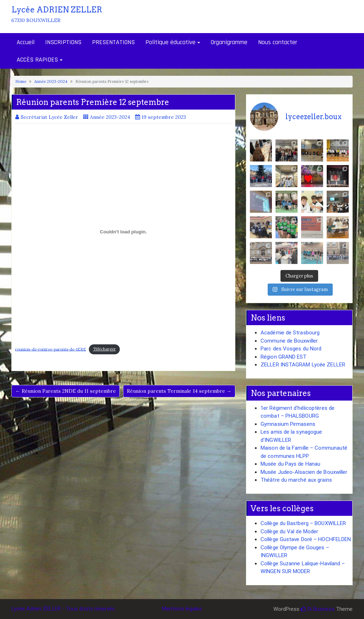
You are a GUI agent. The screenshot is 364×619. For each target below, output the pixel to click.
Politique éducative (170, 42)
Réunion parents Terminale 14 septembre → (179, 391)
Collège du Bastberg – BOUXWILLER (303, 523)
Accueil (26, 42)
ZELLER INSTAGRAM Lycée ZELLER (303, 365)
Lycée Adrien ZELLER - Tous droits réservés (63, 609)
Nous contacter (278, 42)
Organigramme (229, 42)
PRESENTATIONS (113, 42)
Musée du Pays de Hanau (290, 464)
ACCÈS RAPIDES (37, 60)
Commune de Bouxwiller (289, 341)
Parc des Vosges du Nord (291, 349)
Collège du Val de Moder (289, 531)
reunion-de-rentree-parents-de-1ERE (51, 349)
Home (21, 81)
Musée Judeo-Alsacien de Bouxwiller (304, 472)
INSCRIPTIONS (63, 42)
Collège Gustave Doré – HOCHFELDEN (306, 539)
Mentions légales (182, 609)
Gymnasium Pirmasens (288, 424)
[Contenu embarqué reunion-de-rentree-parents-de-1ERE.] (123, 232)
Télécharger (105, 349)
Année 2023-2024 (51, 81)
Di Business (318, 609)
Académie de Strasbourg (290, 333)
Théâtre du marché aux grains (296, 480)
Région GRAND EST (284, 357)
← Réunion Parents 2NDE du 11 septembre (66, 391)
